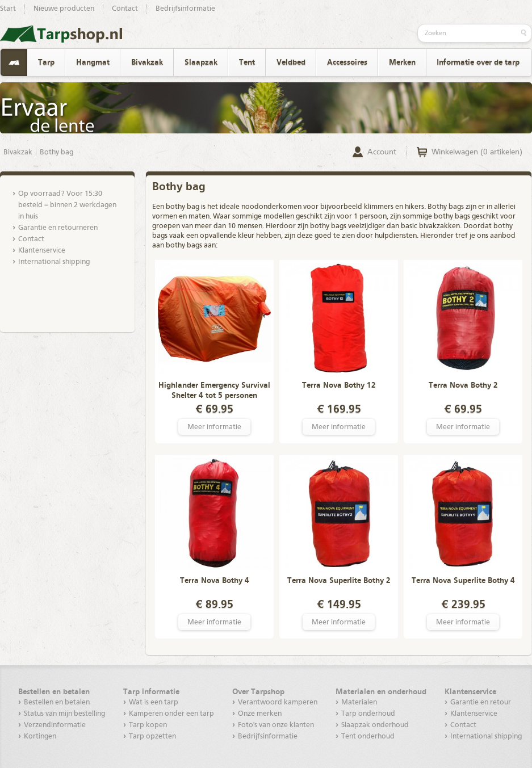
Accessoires (347, 62)
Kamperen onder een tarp (171, 714)
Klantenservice (42, 251)
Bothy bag (56, 152)
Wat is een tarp (154, 702)
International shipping (54, 262)
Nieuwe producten (64, 9)
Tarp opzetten (152, 736)
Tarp (46, 62)
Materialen (359, 702)
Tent (247, 62)
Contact (125, 9)
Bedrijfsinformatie (185, 9)
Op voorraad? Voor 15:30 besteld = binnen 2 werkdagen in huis (67, 205)
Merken (402, 62)
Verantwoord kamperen (278, 702)
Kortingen (40, 736)
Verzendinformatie (55, 725)
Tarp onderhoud (368, 714)
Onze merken (260, 714)
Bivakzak (147, 62)
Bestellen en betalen (57, 702)
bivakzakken (439, 226)
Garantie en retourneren (58, 228)
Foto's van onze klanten (276, 725)
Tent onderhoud (368, 736)
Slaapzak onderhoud (375, 725)
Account (382, 152)
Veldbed (291, 62)
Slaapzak (201, 62)
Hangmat (93, 62)
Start (8, 9)
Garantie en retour (481, 702)
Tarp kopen (148, 725)
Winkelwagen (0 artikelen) (477, 152)
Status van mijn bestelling (64, 714)
